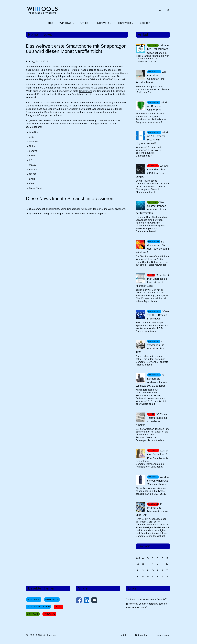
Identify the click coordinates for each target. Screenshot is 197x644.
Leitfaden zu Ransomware (158, 47)
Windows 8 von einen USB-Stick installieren (158, 481)
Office (84, 23)
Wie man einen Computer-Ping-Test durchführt (151, 77)
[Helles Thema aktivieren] (168, 10)
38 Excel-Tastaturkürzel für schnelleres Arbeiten (151, 420)
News (47, 35)
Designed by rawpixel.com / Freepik (145, 599)
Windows (65, 23)
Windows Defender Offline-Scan (158, 106)
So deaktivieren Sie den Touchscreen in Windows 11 (153, 247)
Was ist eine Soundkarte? (158, 452)
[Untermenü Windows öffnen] (73, 23)
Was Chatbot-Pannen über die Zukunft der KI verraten (151, 208)
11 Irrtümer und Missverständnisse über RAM (152, 509)
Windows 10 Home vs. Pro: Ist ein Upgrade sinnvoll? (153, 138)
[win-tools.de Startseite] (42, 10)
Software (103, 23)
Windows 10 (52, 599)
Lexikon (145, 23)
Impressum (163, 635)
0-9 (138, 558)
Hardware (124, 23)
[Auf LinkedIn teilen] (87, 601)
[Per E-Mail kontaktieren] (94, 601)
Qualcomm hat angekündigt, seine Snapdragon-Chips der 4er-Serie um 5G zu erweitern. (77, 209)
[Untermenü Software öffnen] (111, 23)
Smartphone (86, 91)
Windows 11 (34, 599)
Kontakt (123, 635)
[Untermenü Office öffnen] (90, 23)
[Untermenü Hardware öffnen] (132, 23)
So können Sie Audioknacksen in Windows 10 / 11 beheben (152, 380)
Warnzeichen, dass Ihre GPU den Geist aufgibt (152, 171)
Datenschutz (142, 635)
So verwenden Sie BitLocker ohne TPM (150, 347)
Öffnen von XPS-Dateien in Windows (158, 315)
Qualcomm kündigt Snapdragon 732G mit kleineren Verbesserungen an (68, 214)
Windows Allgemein (38, 607)
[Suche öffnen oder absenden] (160, 10)
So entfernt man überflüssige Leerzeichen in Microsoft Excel (152, 281)
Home (49, 23)
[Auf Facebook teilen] (79, 601)
